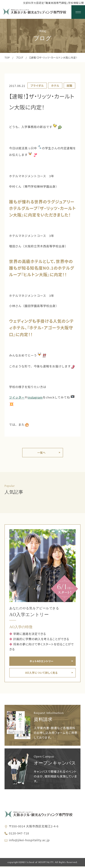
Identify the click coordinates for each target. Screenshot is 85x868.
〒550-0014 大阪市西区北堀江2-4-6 (34, 828)
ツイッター (17, 397)
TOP (7, 57)
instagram (35, 397)
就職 (69, 85)
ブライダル (37, 85)
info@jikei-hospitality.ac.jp (29, 842)
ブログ (19, 57)
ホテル (55, 85)
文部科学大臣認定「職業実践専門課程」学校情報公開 (53, 3)
